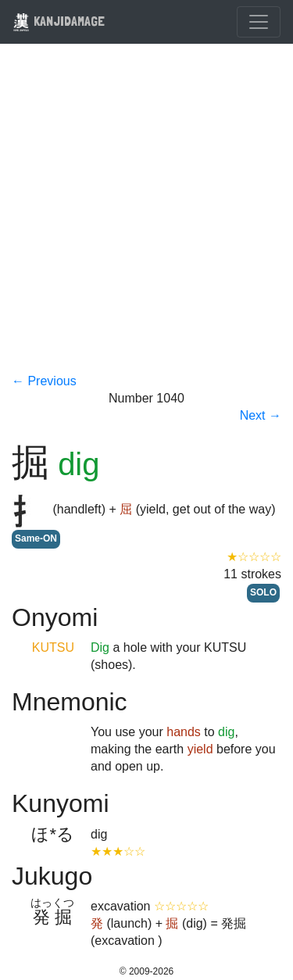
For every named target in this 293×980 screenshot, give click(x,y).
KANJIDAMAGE (59, 21)
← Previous (44, 381)
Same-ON (36, 538)
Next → (261, 415)
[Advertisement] (146, 218)
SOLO (263, 592)
